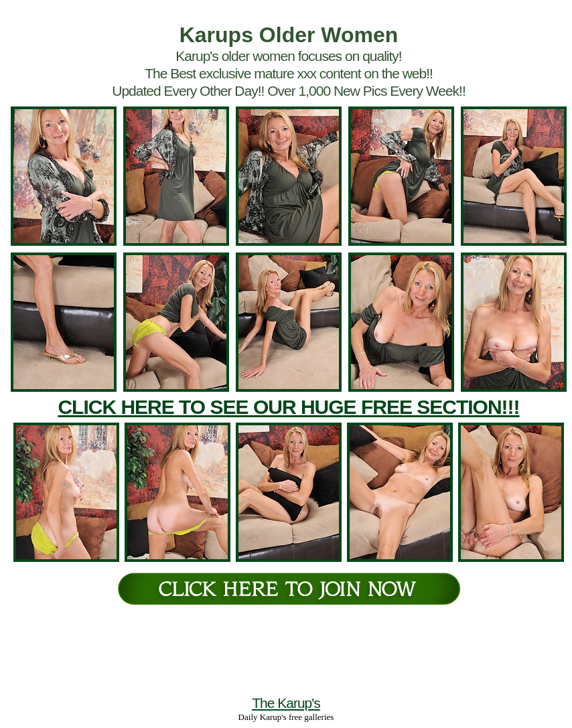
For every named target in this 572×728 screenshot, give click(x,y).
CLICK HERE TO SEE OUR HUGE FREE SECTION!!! (288, 407)
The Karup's (286, 703)
